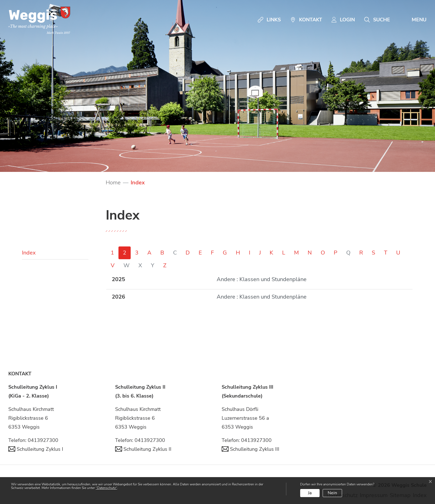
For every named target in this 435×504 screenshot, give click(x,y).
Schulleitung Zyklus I (36, 449)
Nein (332, 493)
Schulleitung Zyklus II (143, 449)
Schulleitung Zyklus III (251, 449)
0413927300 (43, 440)
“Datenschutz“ (106, 488)
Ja (310, 493)
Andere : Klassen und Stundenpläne (262, 279)
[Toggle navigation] (413, 20)
